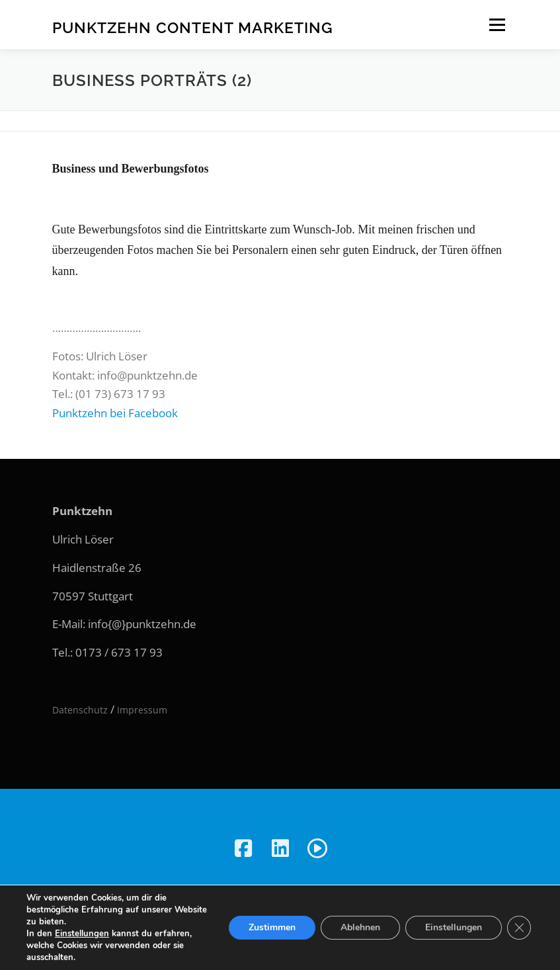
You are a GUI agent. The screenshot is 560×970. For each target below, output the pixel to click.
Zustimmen (272, 927)
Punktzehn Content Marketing (193, 27)
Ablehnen (360, 927)
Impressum (142, 710)
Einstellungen (82, 934)
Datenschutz (80, 710)
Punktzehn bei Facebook (115, 413)
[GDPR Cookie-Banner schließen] (519, 928)
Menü (497, 25)
